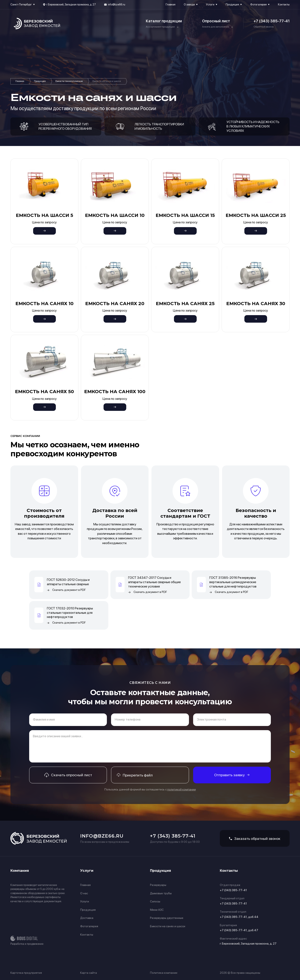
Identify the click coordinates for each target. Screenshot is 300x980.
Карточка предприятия (26, 973)
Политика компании (164, 973)
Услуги (210, 4)
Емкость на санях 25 (185, 304)
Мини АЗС (157, 910)
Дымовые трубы (161, 893)
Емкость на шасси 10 (115, 215)
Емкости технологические (69, 81)
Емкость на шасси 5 (44, 215)
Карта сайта (89, 973)
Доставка (87, 918)
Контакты (284, 4)
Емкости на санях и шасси (168, 926)
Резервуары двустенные (167, 918)
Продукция (232, 4)
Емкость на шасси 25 (256, 215)
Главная (171, 4)
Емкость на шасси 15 (185, 215)
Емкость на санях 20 (115, 304)
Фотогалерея (258, 4)
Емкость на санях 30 (256, 304)
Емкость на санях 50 (44, 392)
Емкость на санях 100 (115, 392)
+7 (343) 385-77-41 (272, 21)
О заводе (189, 4)
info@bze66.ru (117, 4)
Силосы (155, 901)
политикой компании (182, 789)
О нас (84, 893)
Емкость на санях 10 (44, 304)
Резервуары (158, 885)
